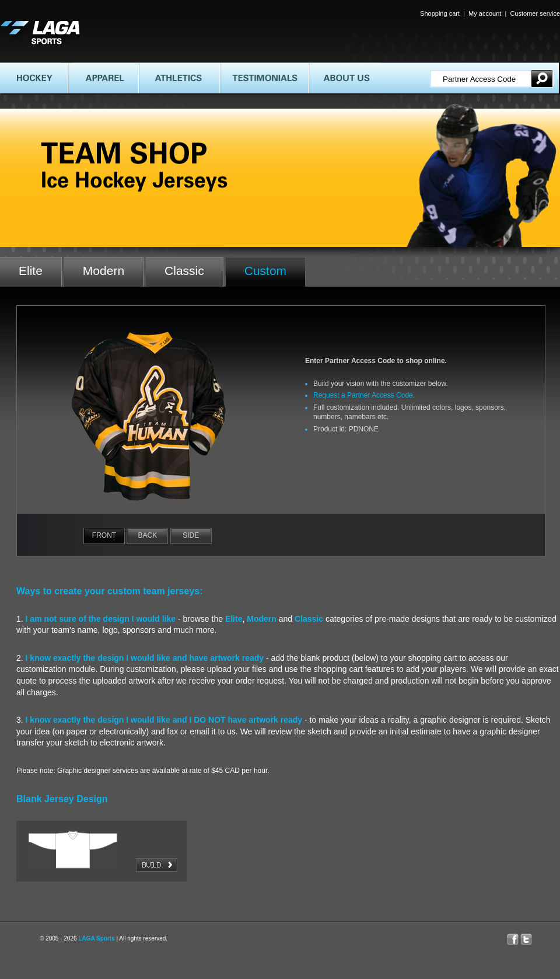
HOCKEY (34, 78)
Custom (265, 271)
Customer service (535, 13)
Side (191, 535)
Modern (104, 271)
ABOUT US (344, 78)
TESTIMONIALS (264, 78)
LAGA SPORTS (40, 32)
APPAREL (103, 78)
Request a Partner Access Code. (364, 395)
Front (104, 535)
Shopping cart (440, 13)
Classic (184, 271)
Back (148, 535)
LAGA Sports (96, 938)
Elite (31, 271)
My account (485, 13)
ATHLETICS (179, 78)
